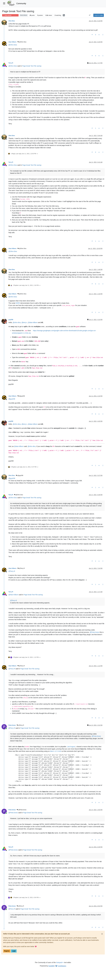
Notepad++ (60, 962)
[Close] (102, 934)
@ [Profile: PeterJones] (95, 632)
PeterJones (12, 725)
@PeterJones (22, 810)
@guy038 (21, 396)
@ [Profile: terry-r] (24, 322)
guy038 (11, 320)
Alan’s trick (56, 751)
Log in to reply (99, 15)
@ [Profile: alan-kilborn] (33, 322)
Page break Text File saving (32, 66)
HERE (18, 303)
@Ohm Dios (22, 42)
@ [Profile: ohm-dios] (17, 322)
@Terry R (21, 568)
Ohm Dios (12, 21)
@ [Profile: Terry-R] (12, 571)
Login (14, 951)
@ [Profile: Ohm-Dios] (13, 45)
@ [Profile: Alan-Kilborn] (13, 595)
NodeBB (51, 966)
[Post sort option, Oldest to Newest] (90, 15)
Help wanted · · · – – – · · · (10, 15)
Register (7, 951)
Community (21, 4)
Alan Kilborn (12, 42)
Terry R (11, 63)
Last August (71, 747)
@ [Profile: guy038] (12, 399)
